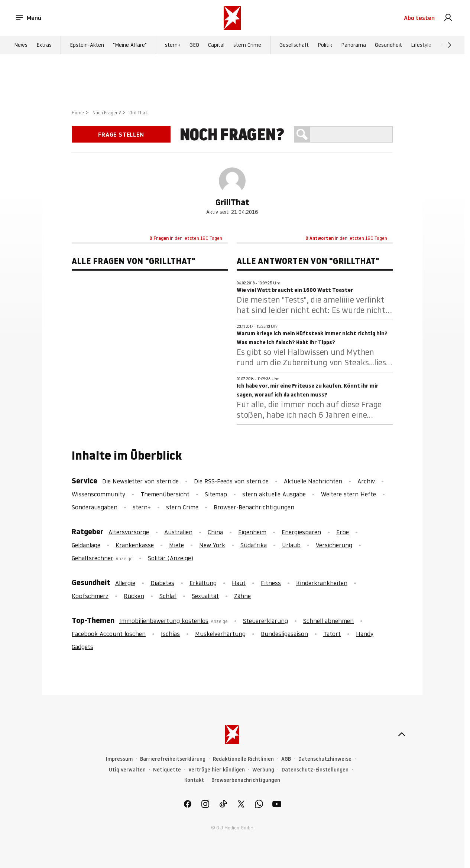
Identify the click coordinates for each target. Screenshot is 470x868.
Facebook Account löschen (109, 634)
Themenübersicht (165, 494)
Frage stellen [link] (121, 134)
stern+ (173, 45)
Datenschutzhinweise (325, 759)
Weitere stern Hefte (349, 494)
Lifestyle (421, 45)
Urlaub (291, 545)
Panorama (354, 45)
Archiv (366, 481)
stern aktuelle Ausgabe (274, 494)
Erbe (343, 532)
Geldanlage (86, 545)
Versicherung (334, 545)
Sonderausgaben (95, 507)
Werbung (263, 770)
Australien (178, 532)
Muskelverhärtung (220, 634)
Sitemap (216, 494)
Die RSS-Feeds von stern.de (231, 481)
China (215, 532)
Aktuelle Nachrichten (313, 481)
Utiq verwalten (127, 770)
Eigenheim (252, 532)
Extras (44, 45)
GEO (194, 45)
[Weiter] (450, 45)
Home (78, 113)
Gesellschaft (294, 45)
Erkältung (203, 583)
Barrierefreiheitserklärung (173, 759)
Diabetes (162, 583)
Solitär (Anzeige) (171, 558)
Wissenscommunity (98, 494)
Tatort (332, 634)
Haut (239, 583)
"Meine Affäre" (130, 45)
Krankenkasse (135, 545)
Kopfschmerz (90, 596)
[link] (448, 18)
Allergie (125, 583)
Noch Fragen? (107, 113)
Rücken (134, 596)
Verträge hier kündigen (217, 770)
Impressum (119, 759)
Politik (325, 45)
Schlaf (168, 596)
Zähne (242, 596)
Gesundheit (388, 45)
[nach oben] (402, 734)
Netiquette (167, 770)
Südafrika (254, 545)
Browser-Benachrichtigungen (254, 507)
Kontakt (194, 780)
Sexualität (205, 596)
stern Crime (247, 45)
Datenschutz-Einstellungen (315, 770)
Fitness (271, 583)
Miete (176, 545)
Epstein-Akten (87, 45)
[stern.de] (232, 18)
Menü (28, 18)
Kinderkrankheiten (322, 583)
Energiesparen (301, 532)
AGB (286, 759)
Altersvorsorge (129, 532)
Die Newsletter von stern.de (141, 481)
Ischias (170, 634)
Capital (216, 45)
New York (212, 545)
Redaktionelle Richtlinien (243, 759)
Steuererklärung (265, 621)
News (21, 45)
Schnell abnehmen (328, 621)
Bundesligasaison (284, 634)
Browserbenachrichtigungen (246, 780)
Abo (419, 18)
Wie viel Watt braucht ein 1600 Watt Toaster (295, 290)
